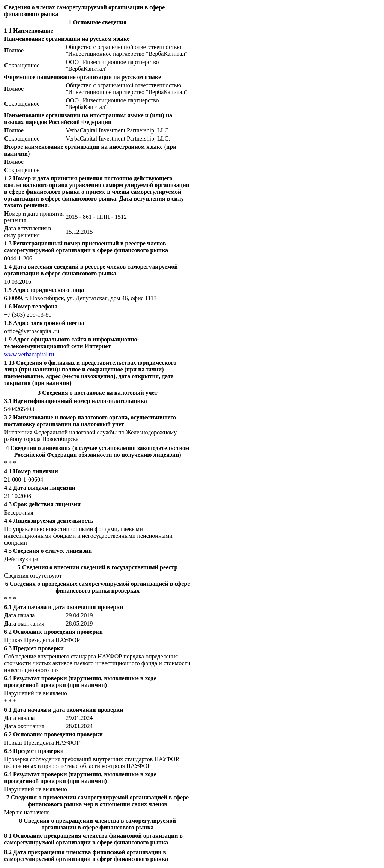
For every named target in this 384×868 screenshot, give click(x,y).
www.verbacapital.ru (29, 354)
